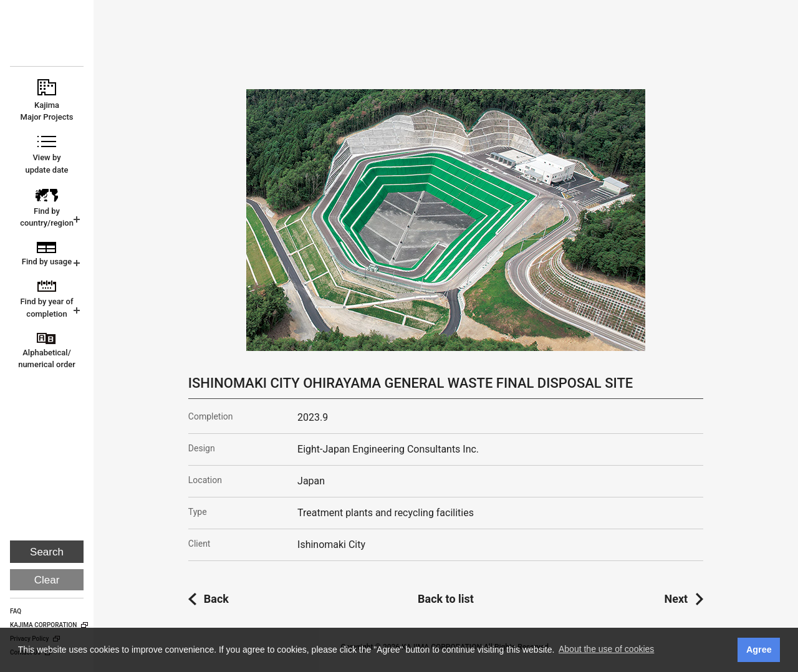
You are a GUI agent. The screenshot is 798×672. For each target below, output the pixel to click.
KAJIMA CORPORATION (48, 39)
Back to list (446, 599)
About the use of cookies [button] (606, 649)
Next (676, 599)
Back (216, 599)
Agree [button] (759, 650)
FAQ (16, 611)
